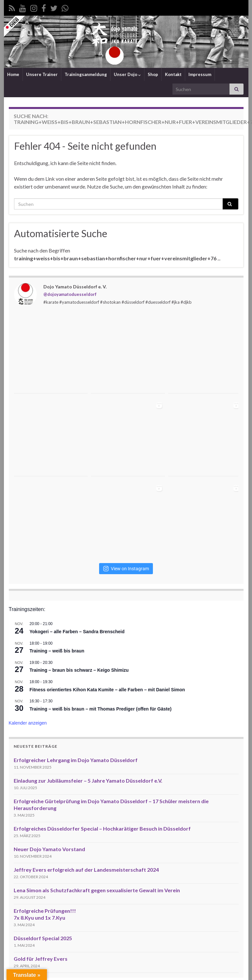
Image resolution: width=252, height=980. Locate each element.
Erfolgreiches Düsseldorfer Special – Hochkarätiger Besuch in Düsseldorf (102, 828)
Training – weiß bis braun (57, 651)
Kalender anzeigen (28, 723)
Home (13, 74)
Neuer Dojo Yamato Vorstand (49, 849)
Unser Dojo (127, 74)
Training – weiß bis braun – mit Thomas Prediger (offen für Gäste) (101, 709)
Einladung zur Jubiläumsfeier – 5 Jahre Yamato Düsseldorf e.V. (88, 781)
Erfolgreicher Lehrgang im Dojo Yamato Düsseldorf (76, 760)
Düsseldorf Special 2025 (43, 938)
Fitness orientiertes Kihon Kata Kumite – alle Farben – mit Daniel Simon (107, 690)
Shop (153, 74)
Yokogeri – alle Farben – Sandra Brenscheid (77, 632)
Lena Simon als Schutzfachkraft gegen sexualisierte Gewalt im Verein (97, 890)
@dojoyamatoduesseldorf (70, 294)
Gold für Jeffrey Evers (41, 959)
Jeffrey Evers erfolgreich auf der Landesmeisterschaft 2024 (86, 870)
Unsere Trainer (42, 74)
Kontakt (173, 74)
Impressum (200, 74)
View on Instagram (126, 569)
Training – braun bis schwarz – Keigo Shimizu (79, 670)
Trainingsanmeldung (86, 74)
